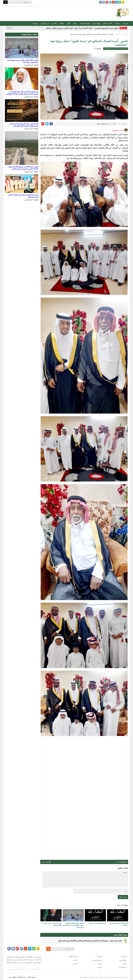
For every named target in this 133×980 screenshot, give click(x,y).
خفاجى (29, 977)
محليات (117, 23)
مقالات (62, 23)
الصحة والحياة (85, 23)
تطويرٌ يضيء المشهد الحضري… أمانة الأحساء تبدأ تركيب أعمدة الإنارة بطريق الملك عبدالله (82, 28)
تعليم (69, 23)
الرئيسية (125, 23)
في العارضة (45, 23)
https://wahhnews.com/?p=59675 (103, 124)
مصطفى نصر (13, 977)
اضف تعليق (45, 862)
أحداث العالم (107, 23)
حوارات (35, 23)
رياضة (75, 23)
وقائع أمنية (96, 23)
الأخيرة (54, 23)
